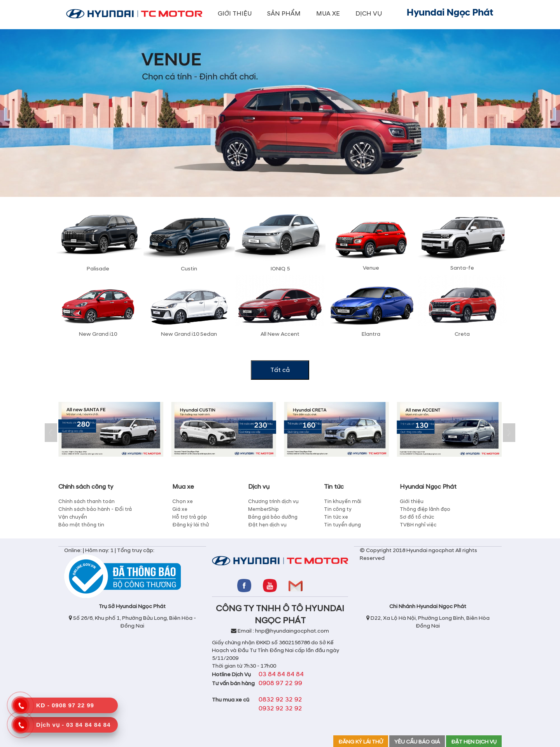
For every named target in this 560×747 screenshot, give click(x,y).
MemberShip (263, 509)
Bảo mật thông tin (81, 525)
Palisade (98, 269)
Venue (371, 268)
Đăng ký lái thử (191, 525)
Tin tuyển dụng (342, 525)
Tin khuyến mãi (343, 502)
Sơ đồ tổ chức (417, 517)
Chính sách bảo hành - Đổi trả (95, 509)
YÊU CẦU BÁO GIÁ (417, 742)
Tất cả (280, 370)
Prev (51, 433)
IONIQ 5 (280, 269)
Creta (462, 334)
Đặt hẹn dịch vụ (267, 525)
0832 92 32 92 (280, 700)
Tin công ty (338, 509)
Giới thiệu (412, 502)
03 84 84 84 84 (281, 674)
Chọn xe (183, 502)
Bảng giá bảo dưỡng (273, 517)
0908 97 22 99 (280, 683)
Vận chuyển (73, 517)
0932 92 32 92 (280, 708)
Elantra (371, 334)
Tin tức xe (336, 517)
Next (509, 433)
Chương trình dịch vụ (273, 502)
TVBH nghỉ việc (418, 525)
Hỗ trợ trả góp (190, 517)
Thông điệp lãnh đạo (425, 509)
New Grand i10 (98, 334)
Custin (189, 269)
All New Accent (280, 334)
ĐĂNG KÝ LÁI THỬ (361, 742)
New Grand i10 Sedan (189, 334)
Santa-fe (462, 268)
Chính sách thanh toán (87, 502)
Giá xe (180, 509)
